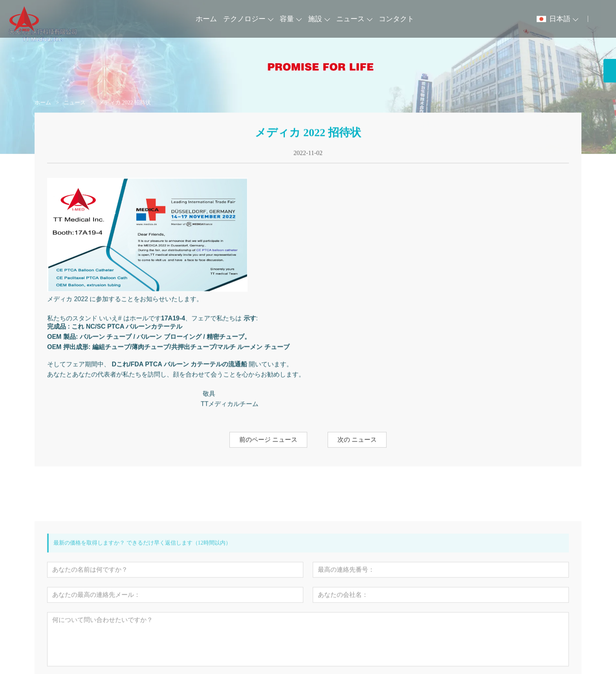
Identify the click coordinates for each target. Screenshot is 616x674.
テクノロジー (244, 19)
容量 (287, 19)
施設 (315, 19)
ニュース (350, 19)
